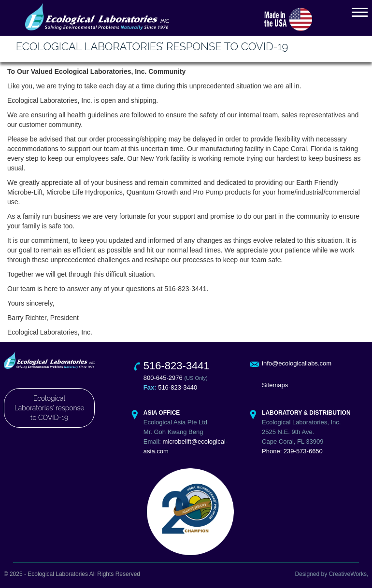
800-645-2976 (163, 378)
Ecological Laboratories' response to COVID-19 (50, 408)
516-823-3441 (177, 366)
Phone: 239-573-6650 (292, 451)
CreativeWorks (347, 574)
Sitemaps (275, 385)
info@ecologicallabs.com (297, 363)
